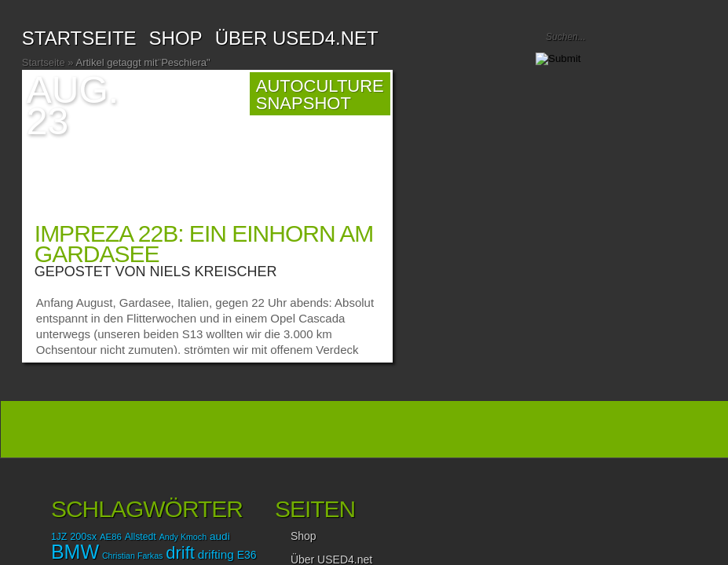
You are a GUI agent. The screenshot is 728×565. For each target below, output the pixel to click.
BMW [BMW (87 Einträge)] (75, 552)
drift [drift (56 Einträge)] (180, 553)
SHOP (176, 38)
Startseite (79, 38)
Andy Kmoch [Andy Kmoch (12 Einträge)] (183, 537)
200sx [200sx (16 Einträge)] (83, 536)
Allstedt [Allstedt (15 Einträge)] (141, 537)
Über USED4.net (297, 38)
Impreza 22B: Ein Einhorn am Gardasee (204, 244)
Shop (304, 536)
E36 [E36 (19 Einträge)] (247, 555)
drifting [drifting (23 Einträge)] (216, 554)
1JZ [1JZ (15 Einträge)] (59, 537)
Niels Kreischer (214, 272)
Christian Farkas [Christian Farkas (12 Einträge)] (133, 556)
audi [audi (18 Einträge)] (220, 536)
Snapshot (304, 103)
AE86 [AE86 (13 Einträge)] (111, 537)
